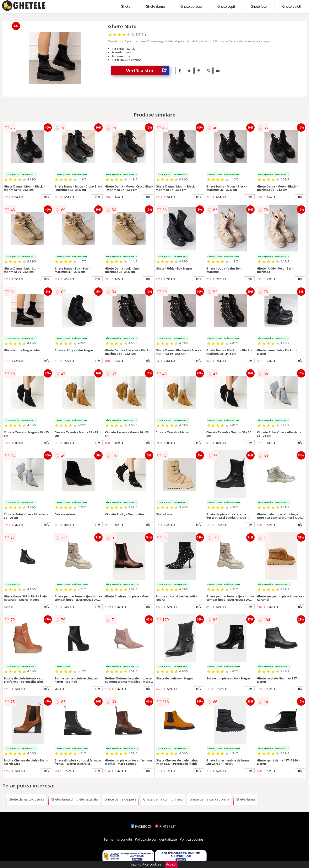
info (47, 197)
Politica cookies (192, 839)
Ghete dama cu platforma (209, 799)
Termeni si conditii (118, 839)
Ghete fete (259, 6)
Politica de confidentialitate (156, 839)
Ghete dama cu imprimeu (163, 799)
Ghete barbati (191, 6)
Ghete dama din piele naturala (74, 799)
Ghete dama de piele (121, 799)
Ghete (126, 6)
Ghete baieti (292, 6)
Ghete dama (155, 6)
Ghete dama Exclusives (26, 799)
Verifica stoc (148, 70)
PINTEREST (166, 826)
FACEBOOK (142, 826)
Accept (171, 864)
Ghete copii (226, 6)
